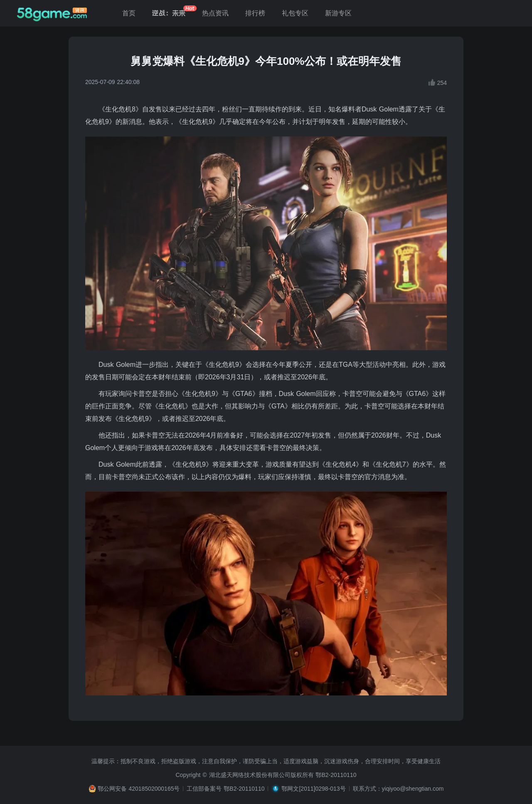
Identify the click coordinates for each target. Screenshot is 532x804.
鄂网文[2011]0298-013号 (313, 789)
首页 (129, 13)
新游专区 (338, 13)
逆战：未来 (169, 13)
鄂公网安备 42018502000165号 (139, 789)
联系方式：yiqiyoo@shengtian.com (398, 789)
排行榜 (255, 13)
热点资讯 (215, 13)
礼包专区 (295, 13)
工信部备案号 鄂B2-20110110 (225, 789)
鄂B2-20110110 (336, 775)
